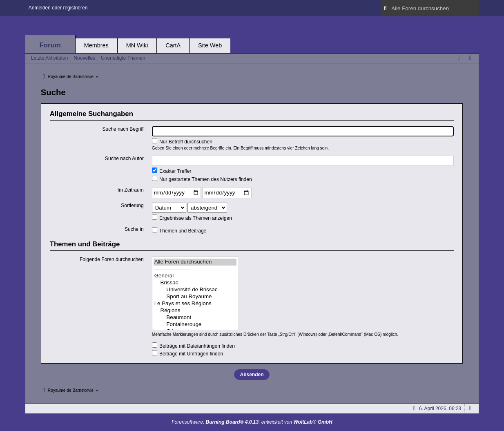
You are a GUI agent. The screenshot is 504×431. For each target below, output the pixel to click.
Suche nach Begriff (123, 129)
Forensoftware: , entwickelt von (252, 422)
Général (195, 276)
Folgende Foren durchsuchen (112, 259)
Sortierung (132, 205)
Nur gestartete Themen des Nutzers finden (202, 179)
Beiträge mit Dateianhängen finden (193, 346)
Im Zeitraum (131, 190)
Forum (50, 45)
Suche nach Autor (124, 159)
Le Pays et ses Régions (195, 304)
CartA (173, 45)
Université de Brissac (195, 290)
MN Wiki (137, 45)
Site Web (210, 45)
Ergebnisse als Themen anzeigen (192, 218)
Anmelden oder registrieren (58, 8)
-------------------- (195, 269)
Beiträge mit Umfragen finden (187, 353)
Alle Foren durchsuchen (195, 262)
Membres (96, 45)
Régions (195, 311)
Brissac (195, 283)
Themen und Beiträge (179, 230)
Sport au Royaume (195, 297)
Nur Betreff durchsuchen (182, 141)
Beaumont (195, 318)
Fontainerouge (195, 325)
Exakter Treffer (172, 171)
